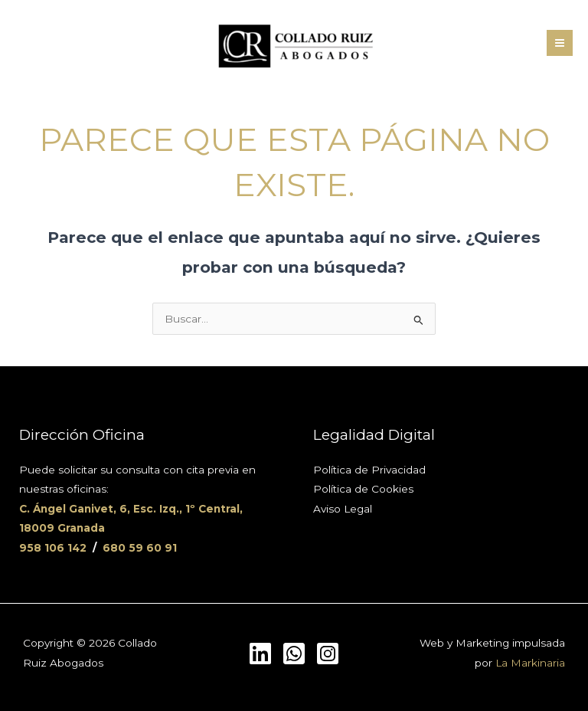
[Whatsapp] (294, 654)
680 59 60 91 (140, 548)
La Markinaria (530, 663)
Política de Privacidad (369, 470)
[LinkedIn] (260, 654)
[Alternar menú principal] (560, 43)
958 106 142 (53, 548)
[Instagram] (328, 654)
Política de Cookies (363, 489)
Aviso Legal (343, 509)
